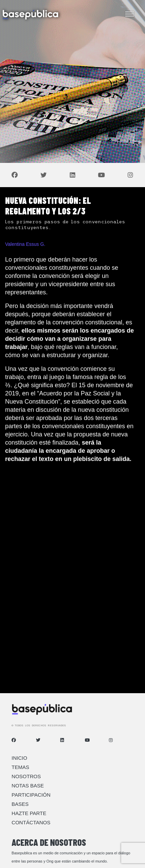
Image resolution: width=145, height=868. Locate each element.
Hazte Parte (29, 813)
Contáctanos (31, 822)
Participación (31, 795)
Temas (20, 767)
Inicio (19, 758)
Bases (20, 804)
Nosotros (26, 776)
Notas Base (28, 786)
